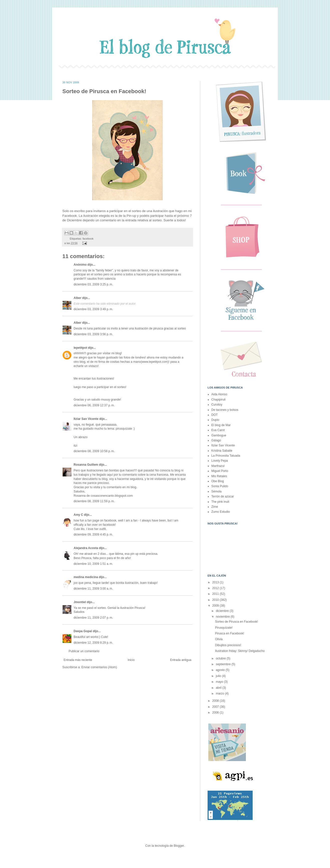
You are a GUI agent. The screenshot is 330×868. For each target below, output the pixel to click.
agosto (221, 670)
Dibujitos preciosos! (228, 645)
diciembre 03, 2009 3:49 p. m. (93, 309)
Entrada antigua (181, 660)
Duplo (215, 420)
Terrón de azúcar (223, 496)
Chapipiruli (218, 400)
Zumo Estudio (221, 512)
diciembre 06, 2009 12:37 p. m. (94, 405)
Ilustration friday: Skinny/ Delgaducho (240, 651)
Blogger (179, 846)
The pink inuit (220, 502)
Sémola (216, 491)
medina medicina (86, 577)
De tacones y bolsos (225, 410)
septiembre (224, 664)
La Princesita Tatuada (226, 456)
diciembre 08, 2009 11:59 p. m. (94, 501)
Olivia (219, 639)
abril (219, 688)
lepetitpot (80, 348)
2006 (216, 713)
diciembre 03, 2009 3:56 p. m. (93, 334)
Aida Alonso (219, 394)
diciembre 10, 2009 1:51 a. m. (93, 564)
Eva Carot (218, 430)
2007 (216, 707)
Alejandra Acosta (86, 548)
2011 (216, 594)
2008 (216, 701)
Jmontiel (80, 602)
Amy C (78, 515)
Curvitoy (217, 405)
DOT (214, 415)
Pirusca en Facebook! (230, 633)
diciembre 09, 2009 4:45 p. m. (93, 535)
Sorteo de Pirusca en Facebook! (236, 622)
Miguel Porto (220, 471)
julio (219, 676)
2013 (216, 582)
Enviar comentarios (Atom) (99, 667)
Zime (215, 507)
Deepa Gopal (83, 631)
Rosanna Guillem (86, 465)
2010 (216, 600)
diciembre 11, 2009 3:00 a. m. (93, 589)
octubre (221, 658)
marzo (220, 693)
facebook (88, 239)
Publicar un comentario (84, 651)
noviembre (223, 617)
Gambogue (219, 435)
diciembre (223, 611)
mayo (220, 682)
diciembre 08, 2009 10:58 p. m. (94, 451)
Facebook (70, 216)
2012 (216, 588)
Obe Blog (218, 481)
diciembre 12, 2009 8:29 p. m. (93, 643)
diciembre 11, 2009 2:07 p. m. (93, 618)
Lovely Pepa (220, 461)
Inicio (131, 660)
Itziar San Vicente (86, 419)
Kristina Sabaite (222, 451)
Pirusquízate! (224, 628)
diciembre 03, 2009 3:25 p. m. (93, 284)
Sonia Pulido (220, 486)
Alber (77, 298)
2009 (216, 606)
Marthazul (218, 466)
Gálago (216, 440)
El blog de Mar (221, 425)
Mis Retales (219, 476)
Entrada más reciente (78, 660)
